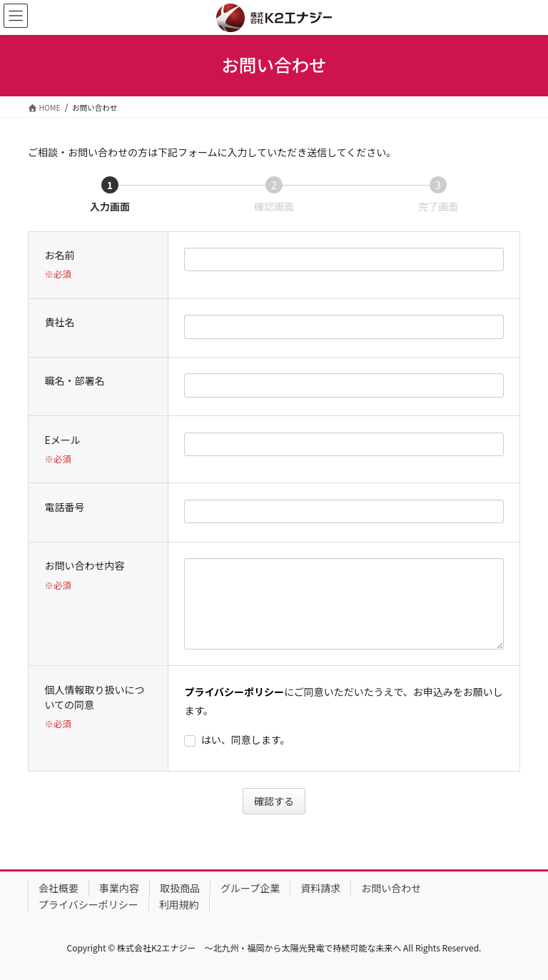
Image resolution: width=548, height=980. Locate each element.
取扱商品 (180, 888)
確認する (278, 801)
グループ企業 (250, 888)
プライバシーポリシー (234, 692)
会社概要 (59, 888)
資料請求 (320, 888)
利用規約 (179, 904)
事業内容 (119, 888)
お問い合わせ (391, 888)
